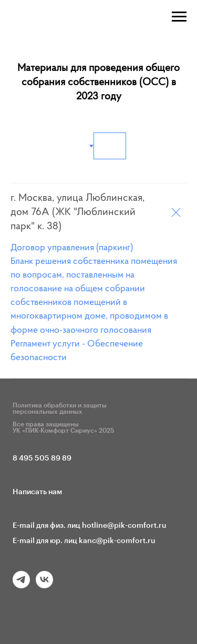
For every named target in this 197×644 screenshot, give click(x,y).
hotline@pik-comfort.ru (124, 526)
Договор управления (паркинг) (72, 248)
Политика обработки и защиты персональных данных (60, 408)
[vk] (44, 585)
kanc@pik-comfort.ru (117, 541)
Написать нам (37, 492)
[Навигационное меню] (179, 17)
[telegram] (21, 585)
